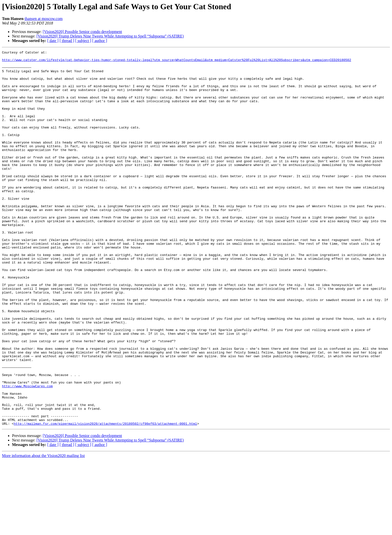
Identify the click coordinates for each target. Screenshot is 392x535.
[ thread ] (67, 41)
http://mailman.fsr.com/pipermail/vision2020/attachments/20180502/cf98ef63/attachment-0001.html (105, 498)
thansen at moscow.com (43, 19)
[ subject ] (83, 41)
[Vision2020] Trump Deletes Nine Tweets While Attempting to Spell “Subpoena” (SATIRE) (110, 36)
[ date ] (53, 41)
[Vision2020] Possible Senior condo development (82, 32)
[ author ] (100, 41)
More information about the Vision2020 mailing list (43, 531)
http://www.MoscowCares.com (27, 453)
